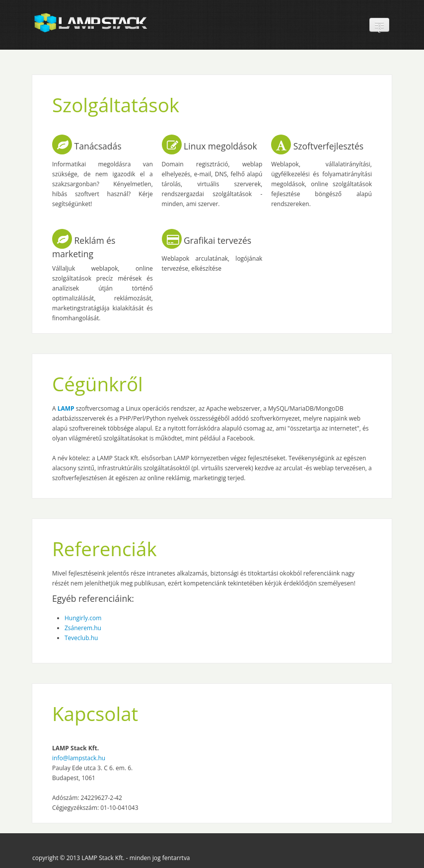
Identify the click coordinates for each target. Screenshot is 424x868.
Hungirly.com (83, 618)
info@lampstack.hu (79, 758)
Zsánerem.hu (83, 628)
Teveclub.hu (81, 638)
